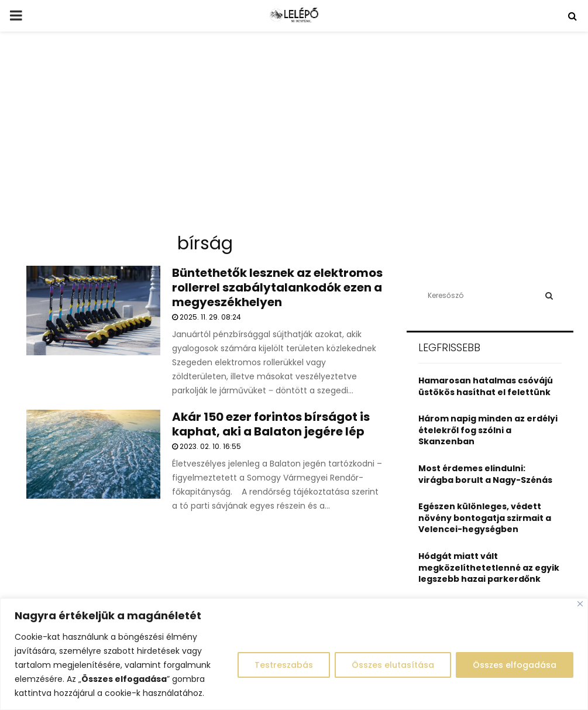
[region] (294, 654)
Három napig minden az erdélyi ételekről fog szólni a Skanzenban (488, 430)
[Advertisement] (294, 137)
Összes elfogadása (515, 665)
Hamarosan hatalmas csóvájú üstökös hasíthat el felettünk (486, 386)
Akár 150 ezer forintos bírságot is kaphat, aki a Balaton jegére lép (271, 424)
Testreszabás (284, 665)
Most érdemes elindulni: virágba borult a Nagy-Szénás (485, 474)
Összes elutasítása (393, 665)
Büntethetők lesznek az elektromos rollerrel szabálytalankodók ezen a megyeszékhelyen (277, 287)
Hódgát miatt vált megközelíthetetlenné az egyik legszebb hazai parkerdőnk (489, 567)
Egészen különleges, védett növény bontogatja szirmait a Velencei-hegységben (485, 518)
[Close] (580, 604)
